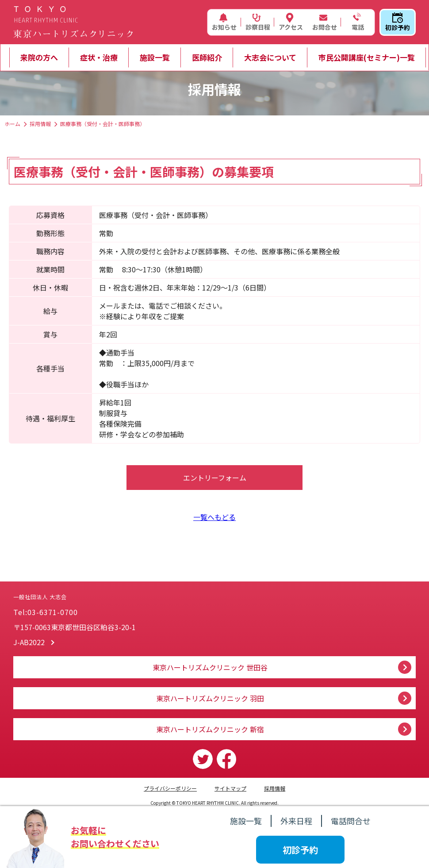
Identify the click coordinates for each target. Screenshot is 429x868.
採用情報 (40, 124)
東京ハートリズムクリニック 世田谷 (210, 667)
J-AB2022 (29, 642)
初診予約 (398, 22)
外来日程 (296, 821)
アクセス (291, 22)
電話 (357, 22)
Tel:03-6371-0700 (46, 612)
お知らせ (224, 22)
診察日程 (258, 22)
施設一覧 (155, 57)
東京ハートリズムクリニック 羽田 (210, 698)
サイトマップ (230, 788)
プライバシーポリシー (170, 788)
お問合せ (325, 22)
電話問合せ (351, 821)
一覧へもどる (214, 517)
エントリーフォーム (215, 478)
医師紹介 (207, 57)
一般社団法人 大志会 (97, 588)
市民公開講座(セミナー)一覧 (367, 57)
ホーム (12, 124)
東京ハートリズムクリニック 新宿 (210, 729)
